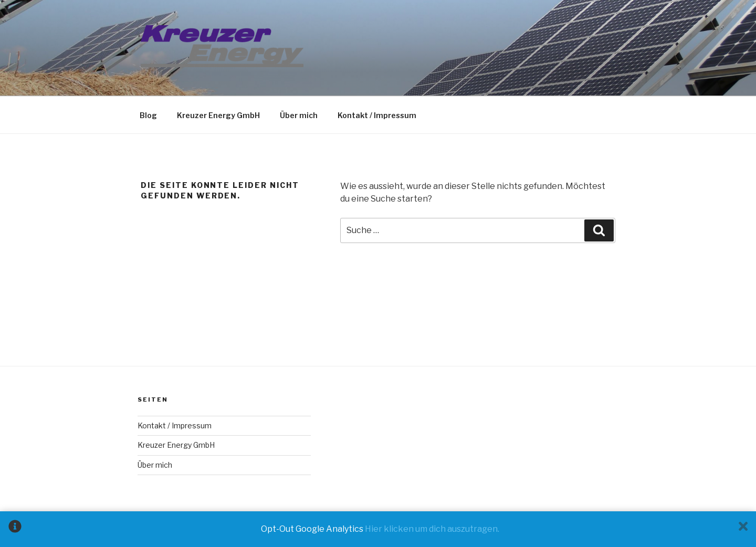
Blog (148, 115)
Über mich (299, 115)
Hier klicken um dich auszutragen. (432, 529)
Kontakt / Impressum (377, 115)
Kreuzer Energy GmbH (218, 115)
